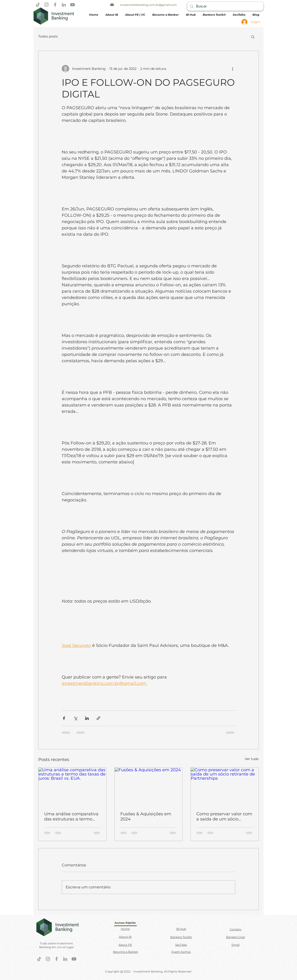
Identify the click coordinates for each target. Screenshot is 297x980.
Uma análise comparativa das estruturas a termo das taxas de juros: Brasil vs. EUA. (71, 816)
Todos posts (48, 36)
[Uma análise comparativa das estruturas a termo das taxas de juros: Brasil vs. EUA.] (72, 787)
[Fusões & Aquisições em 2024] (149, 787)
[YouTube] (72, 5)
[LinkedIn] (64, 5)
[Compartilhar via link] (98, 718)
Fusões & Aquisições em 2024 (146, 816)
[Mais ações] (232, 69)
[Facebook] (55, 5)
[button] (253, 37)
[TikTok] (38, 5)
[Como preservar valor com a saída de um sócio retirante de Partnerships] (225, 787)
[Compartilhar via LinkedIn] (87, 718)
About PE (125, 945)
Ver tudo (252, 759)
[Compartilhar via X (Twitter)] (75, 718)
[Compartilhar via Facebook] (64, 718)
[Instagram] (46, 5)
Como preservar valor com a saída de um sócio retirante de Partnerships (224, 816)
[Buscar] (225, 6)
